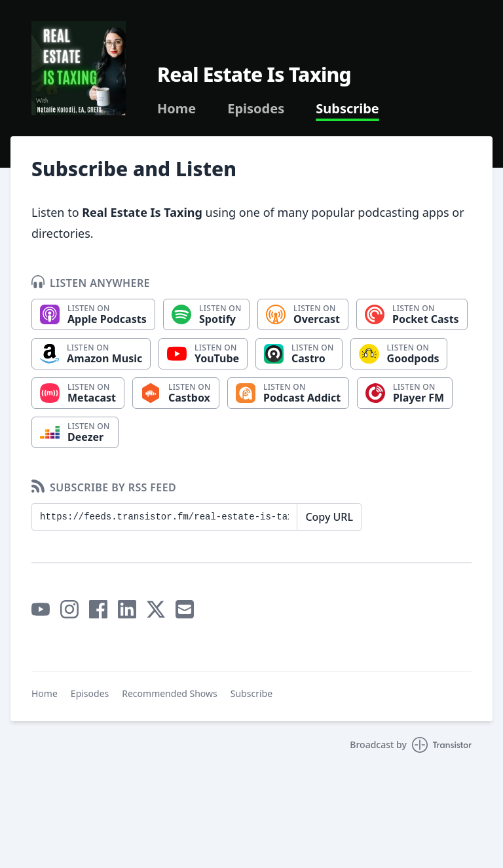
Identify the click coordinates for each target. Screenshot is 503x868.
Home (177, 109)
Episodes (256, 109)
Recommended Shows (170, 693)
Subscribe (347, 109)
